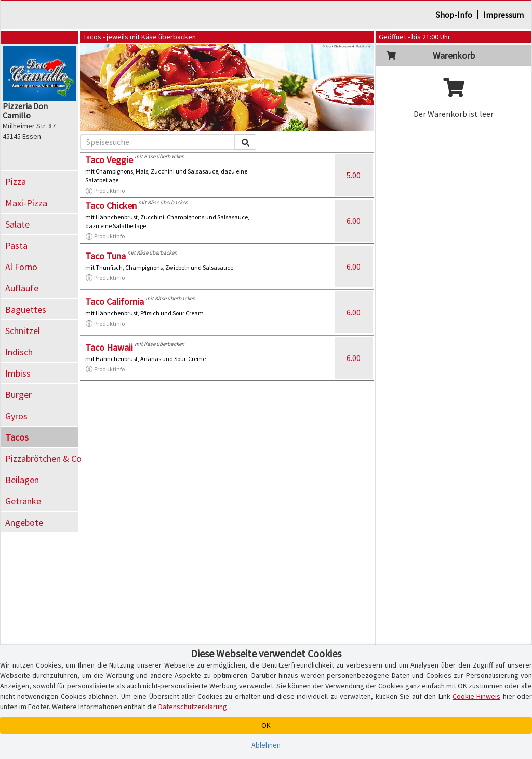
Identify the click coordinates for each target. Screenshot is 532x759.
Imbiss (18, 373)
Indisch (19, 352)
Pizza (16, 182)
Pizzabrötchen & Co (42, 458)
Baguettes (26, 309)
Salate (17, 224)
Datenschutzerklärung (193, 707)
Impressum (503, 15)
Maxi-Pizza (26, 203)
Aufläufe (22, 288)
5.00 (354, 175)
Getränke (23, 501)
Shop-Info (454, 15)
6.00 (354, 221)
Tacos (17, 437)
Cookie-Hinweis (476, 696)
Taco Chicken (111, 205)
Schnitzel (23, 331)
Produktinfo (105, 191)
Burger (18, 395)
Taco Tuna (105, 256)
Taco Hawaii (109, 347)
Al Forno (21, 267)
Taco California (115, 302)
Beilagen (22, 480)
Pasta (16, 245)
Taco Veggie (109, 160)
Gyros (16, 416)
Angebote (24, 522)
